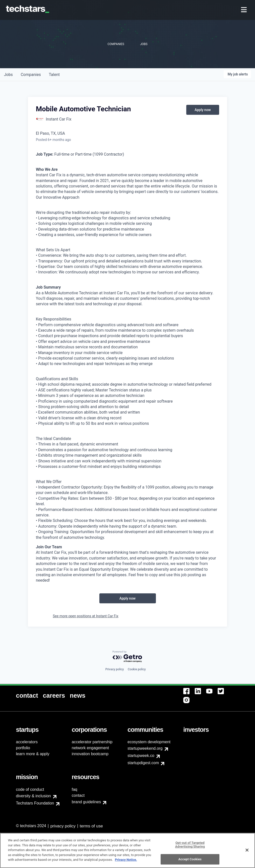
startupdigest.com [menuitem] (143, 763)
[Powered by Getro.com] (127, 657)
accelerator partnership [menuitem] (92, 742)
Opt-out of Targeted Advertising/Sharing (190, 848)
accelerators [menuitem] (27, 742)
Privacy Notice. (126, 863)
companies (31, 75)
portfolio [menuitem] (23, 748)
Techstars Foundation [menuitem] (35, 803)
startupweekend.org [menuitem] (145, 748)
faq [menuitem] (74, 789)
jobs (8, 75)
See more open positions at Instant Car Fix (86, 616)
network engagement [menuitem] (90, 748)
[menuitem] (244, 10)
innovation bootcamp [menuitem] (90, 754)
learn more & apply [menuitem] (33, 754)
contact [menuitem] (78, 795)
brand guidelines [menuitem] (86, 802)
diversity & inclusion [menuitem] (33, 796)
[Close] (247, 853)
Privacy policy (115, 669)
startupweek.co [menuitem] (141, 756)
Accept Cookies (190, 862)
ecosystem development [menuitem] (149, 742)
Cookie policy (137, 669)
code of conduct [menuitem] (30, 789)
